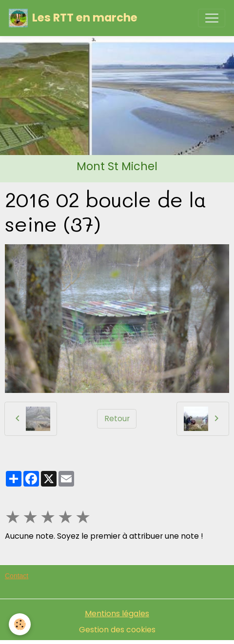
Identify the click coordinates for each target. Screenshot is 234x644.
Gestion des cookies (117, 630)
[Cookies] (20, 624)
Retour (117, 419)
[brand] (73, 18)
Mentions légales (117, 614)
